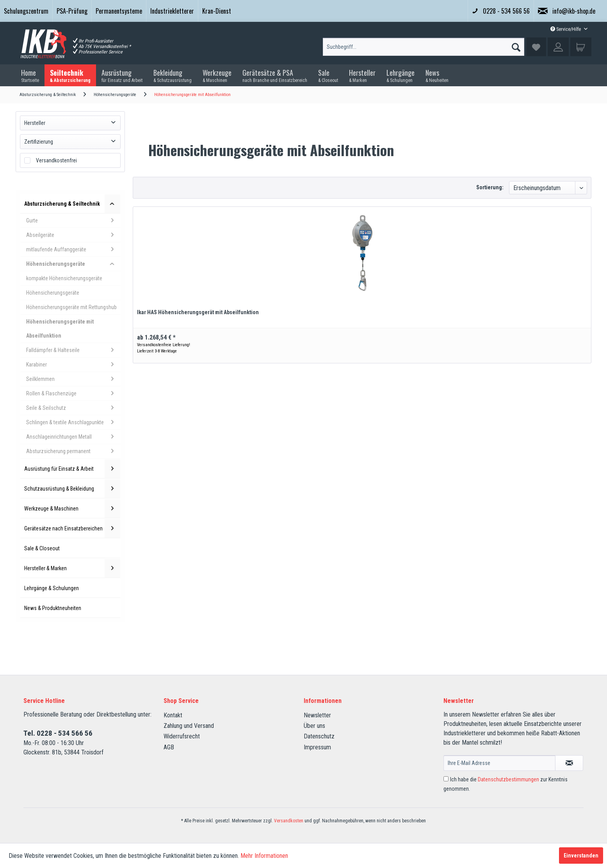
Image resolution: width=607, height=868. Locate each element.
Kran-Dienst (217, 11)
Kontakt (173, 715)
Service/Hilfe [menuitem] (566, 29)
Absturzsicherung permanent (73, 451)
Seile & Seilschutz (73, 408)
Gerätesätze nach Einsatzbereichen (72, 528)
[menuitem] (26, 11)
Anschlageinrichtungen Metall (73, 437)
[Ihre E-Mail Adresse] (499, 763)
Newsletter (317, 715)
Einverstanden (581, 856)
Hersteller (35, 123)
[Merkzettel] (536, 47)
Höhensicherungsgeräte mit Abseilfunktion (60, 329)
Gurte (73, 221)
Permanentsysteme (119, 11)
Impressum (317, 747)
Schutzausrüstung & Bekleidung (72, 489)
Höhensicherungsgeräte (73, 264)
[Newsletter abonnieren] (569, 763)
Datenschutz (319, 736)
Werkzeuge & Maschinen (72, 509)
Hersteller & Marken (72, 568)
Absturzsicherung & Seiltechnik (72, 204)
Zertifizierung (39, 142)
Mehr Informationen (264, 856)
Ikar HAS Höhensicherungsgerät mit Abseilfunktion (198, 312)
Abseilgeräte (73, 235)
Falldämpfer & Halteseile (73, 350)
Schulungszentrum (26, 11)
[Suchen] (516, 45)
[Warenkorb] (581, 47)
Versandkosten (289, 821)
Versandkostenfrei (56, 160)
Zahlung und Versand (189, 726)
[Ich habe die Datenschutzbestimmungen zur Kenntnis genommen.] (446, 779)
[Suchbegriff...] (424, 47)
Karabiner (73, 365)
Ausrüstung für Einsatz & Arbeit (72, 469)
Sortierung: (490, 187)
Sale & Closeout (42, 548)
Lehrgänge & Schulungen (52, 588)
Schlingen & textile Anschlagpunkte (73, 422)
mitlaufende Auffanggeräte (73, 249)
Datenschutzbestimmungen (508, 779)
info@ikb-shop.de (567, 11)
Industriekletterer (172, 11)
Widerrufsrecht (182, 736)
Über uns (314, 726)
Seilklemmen (73, 379)
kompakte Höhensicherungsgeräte (64, 278)
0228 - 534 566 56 (501, 11)
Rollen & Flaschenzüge (73, 393)
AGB (169, 747)
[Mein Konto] (558, 47)
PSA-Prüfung (72, 11)
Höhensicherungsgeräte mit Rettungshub (71, 307)
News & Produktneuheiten (53, 608)
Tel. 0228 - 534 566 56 (58, 733)
